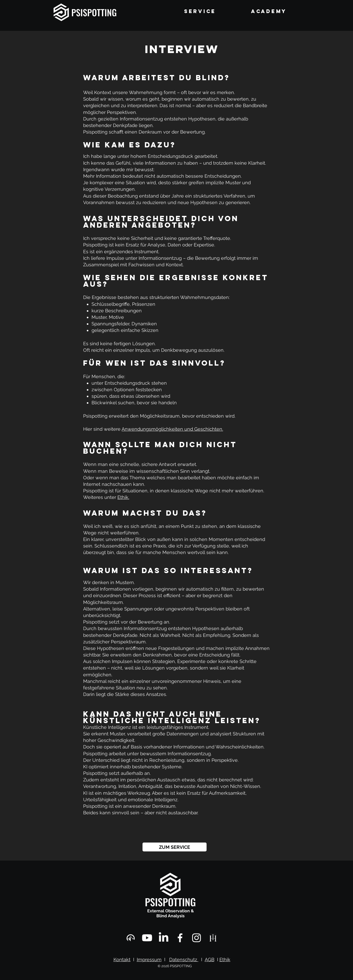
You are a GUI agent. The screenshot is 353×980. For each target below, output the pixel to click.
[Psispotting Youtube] (147, 938)
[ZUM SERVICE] (175, 847)
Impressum (149, 959)
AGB (210, 959)
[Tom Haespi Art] (213, 938)
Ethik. (123, 497)
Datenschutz (184, 959)
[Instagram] (197, 938)
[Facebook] (180, 938)
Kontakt (122, 959)
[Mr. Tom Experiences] (131, 938)
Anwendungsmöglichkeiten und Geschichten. (172, 429)
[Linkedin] (164, 938)
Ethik (225, 959)
